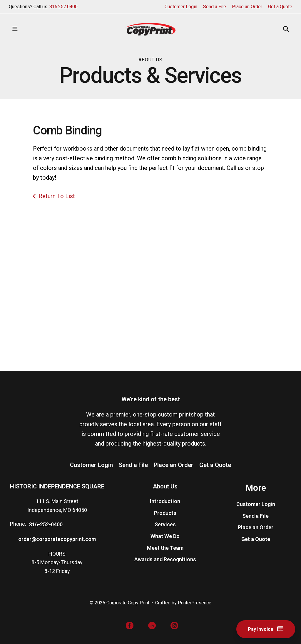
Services (165, 525)
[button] (15, 29)
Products (165, 513)
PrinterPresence (195, 603)
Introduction (165, 501)
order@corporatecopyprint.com (57, 539)
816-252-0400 (46, 525)
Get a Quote (280, 7)
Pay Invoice (264, 629)
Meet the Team (165, 548)
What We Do (165, 536)
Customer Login (181, 7)
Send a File (215, 7)
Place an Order (247, 7)
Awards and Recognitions (165, 560)
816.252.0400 (63, 7)
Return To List (57, 196)
